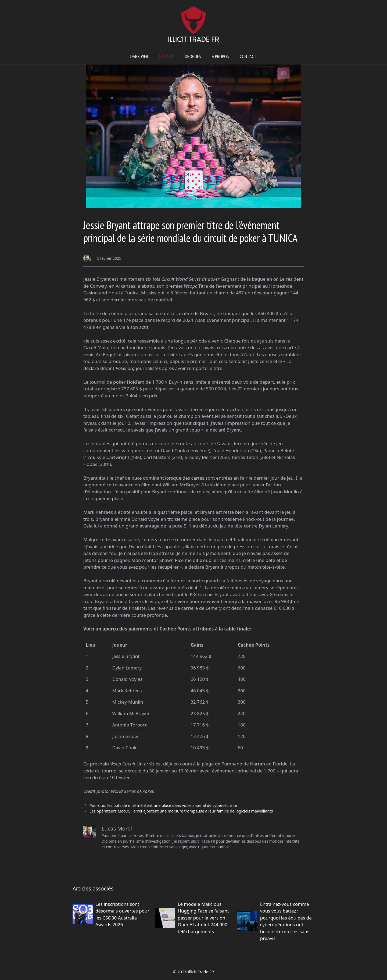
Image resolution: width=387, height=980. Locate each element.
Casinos (166, 56)
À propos (220, 56)
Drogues (193, 56)
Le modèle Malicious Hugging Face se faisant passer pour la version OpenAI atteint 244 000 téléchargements (203, 918)
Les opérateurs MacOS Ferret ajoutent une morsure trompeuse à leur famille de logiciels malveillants (181, 811)
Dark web (139, 56)
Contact (248, 56)
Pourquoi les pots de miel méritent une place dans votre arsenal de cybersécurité (163, 805)
